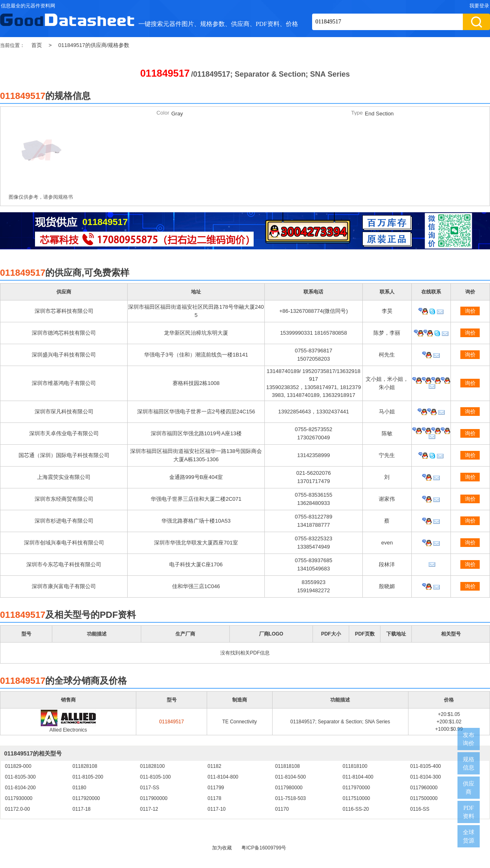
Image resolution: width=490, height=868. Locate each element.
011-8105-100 (155, 777)
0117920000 (86, 798)
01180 (79, 788)
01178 (214, 798)
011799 (216, 788)
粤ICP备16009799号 (264, 848)
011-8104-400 (358, 777)
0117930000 (19, 798)
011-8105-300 (20, 777)
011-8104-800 (223, 777)
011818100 (355, 766)
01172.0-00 (17, 809)
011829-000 (18, 766)
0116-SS (420, 809)
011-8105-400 (426, 766)
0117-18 (82, 809)
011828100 (152, 766)
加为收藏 (222, 848)
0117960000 (424, 788)
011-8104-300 (426, 777)
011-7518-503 (290, 798)
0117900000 (154, 798)
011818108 (287, 766)
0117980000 (289, 788)
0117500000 (424, 798)
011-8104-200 (20, 788)
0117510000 (356, 798)
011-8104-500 (290, 777)
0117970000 (356, 788)
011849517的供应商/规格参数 (94, 45)
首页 (37, 45)
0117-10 (217, 809)
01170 (282, 809)
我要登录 (479, 6)
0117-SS (150, 788)
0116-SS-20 (356, 809)
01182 (214, 766)
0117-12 (149, 809)
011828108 (85, 766)
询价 (470, 311)
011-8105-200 (88, 777)
